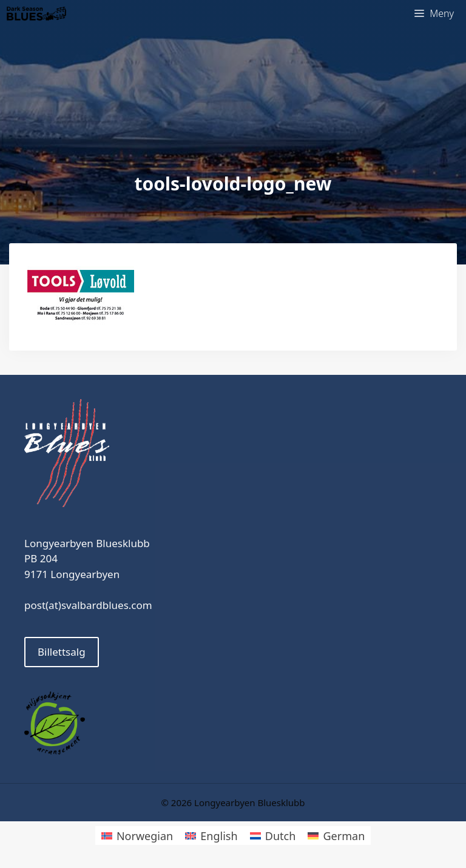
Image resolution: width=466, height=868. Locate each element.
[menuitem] (137, 836)
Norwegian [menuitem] (145, 836)
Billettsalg (62, 652)
